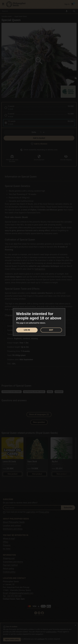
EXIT (51, 330)
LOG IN (27, 330)
